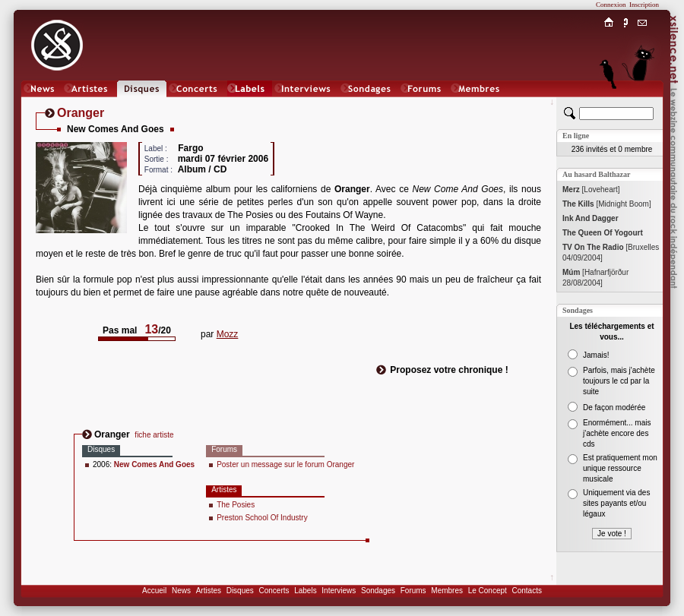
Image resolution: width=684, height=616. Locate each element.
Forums (413, 591)
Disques (240, 591)
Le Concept (488, 591)
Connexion (611, 5)
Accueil (154, 591)
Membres (447, 591)
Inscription (644, 5)
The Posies (236, 505)
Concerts (274, 591)
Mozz (228, 334)
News (181, 591)
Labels (305, 591)
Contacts (526, 591)
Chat (643, 104)
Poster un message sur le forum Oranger (285, 464)
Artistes (209, 591)
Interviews (339, 591)
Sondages (378, 591)
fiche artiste (154, 435)
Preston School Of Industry (262, 518)
